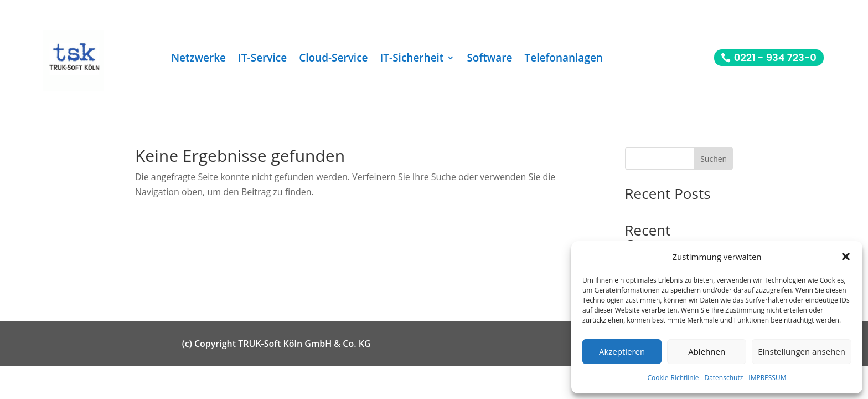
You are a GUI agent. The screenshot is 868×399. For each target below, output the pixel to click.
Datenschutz (724, 378)
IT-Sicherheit (412, 59)
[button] (846, 257)
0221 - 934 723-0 (775, 57)
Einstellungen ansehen (802, 351)
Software (489, 59)
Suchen (714, 159)
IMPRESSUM (767, 378)
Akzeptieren (622, 351)
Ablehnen (707, 351)
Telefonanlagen (564, 59)
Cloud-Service (333, 59)
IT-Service (262, 59)
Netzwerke (198, 59)
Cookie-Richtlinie (673, 378)
